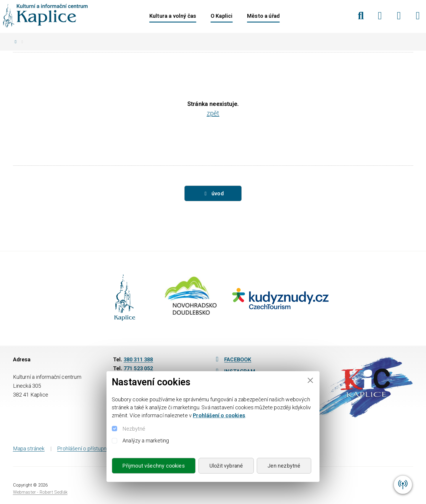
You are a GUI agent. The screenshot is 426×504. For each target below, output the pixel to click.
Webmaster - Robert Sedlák (40, 492)
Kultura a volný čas (173, 16)
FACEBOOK (232, 359)
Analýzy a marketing (146, 441)
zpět (213, 113)
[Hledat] (361, 16)
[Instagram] (399, 16)
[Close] (310, 380)
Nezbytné (134, 429)
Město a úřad (263, 16)
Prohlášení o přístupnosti (86, 449)
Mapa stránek (29, 449)
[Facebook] (380, 16)
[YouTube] (418, 16)
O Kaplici (222, 16)
